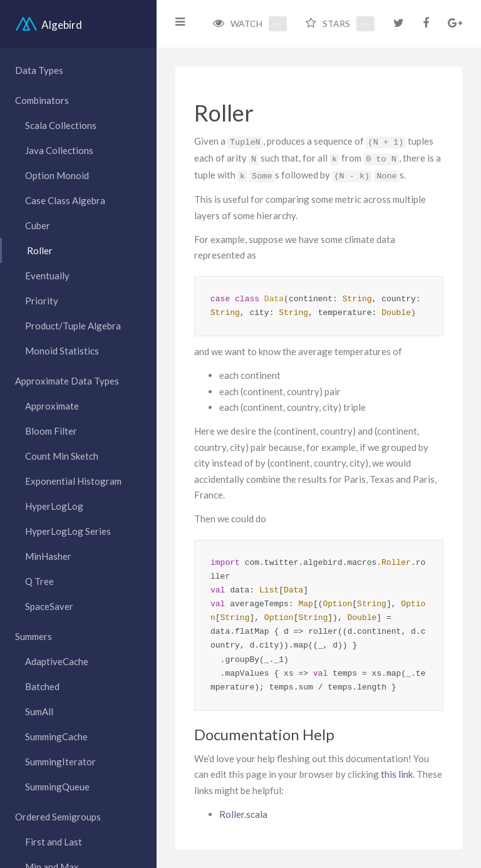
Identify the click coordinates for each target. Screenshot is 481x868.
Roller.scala (243, 814)
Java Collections (59, 150)
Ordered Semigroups (58, 817)
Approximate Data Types (67, 381)
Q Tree (39, 581)
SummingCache (56, 736)
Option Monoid (57, 175)
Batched (42, 686)
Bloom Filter (51, 431)
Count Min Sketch (62, 456)
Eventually (47, 276)
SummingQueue (57, 787)
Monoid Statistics (62, 351)
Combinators (42, 100)
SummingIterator (60, 762)
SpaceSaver (49, 606)
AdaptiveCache (57, 661)
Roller (40, 251)
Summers (34, 636)
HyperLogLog (54, 506)
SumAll (39, 711)
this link (397, 774)
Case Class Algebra (65, 200)
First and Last (54, 842)
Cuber (38, 225)
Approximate (52, 406)
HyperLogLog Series (68, 531)
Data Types (39, 70)
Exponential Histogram (73, 481)
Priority (42, 301)
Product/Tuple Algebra (73, 326)
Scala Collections (61, 125)
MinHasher (48, 556)
